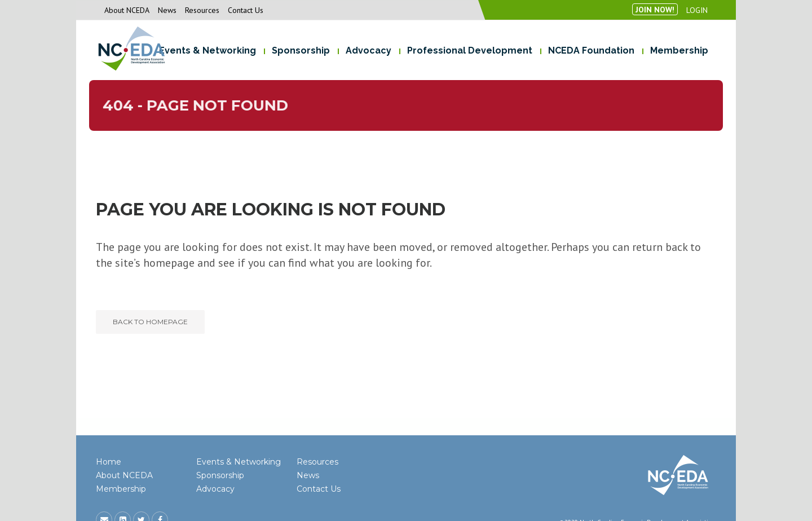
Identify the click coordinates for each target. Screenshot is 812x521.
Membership (121, 489)
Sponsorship (220, 475)
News (167, 10)
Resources (202, 10)
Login (697, 10)
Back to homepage (150, 322)
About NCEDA (127, 10)
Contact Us (246, 10)
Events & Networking (239, 462)
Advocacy (215, 489)
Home (109, 462)
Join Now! (655, 10)
